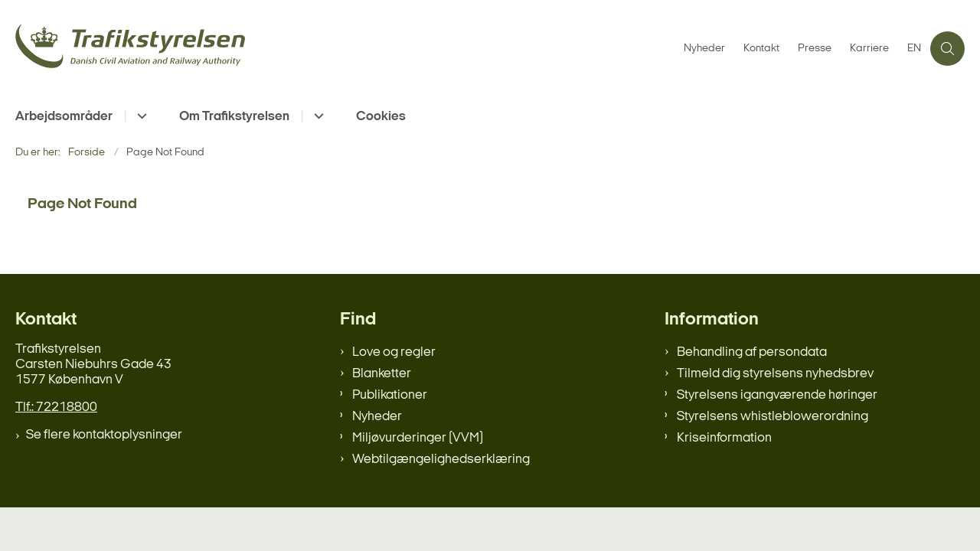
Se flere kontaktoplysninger (104, 435)
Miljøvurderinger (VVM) (418, 438)
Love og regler (394, 352)
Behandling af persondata (752, 352)
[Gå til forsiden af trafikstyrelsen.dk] (345, 49)
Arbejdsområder (64, 117)
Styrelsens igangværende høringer (777, 395)
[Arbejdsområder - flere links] (140, 116)
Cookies (381, 117)
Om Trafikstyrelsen (234, 117)
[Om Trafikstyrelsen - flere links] (317, 116)
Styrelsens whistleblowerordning (773, 417)
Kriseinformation (724, 438)
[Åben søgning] (947, 49)
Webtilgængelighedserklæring (441, 460)
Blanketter (382, 374)
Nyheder (377, 417)
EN (914, 49)
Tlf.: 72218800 (56, 408)
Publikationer (390, 395)
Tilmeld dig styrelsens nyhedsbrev (775, 374)
